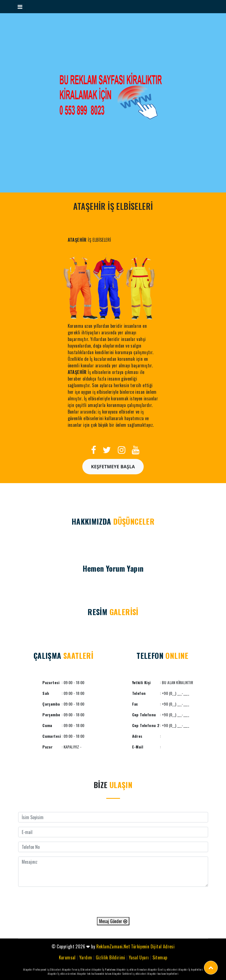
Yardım (86, 957)
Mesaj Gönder (113, 921)
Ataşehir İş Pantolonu (104, 969)
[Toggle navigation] (20, 7)
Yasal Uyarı (139, 957)
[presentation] (113, 902)
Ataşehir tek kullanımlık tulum (94, 974)
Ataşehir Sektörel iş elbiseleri (129, 974)
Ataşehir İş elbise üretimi (62, 974)
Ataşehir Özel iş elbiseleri (163, 969)
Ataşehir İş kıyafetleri (191, 969)
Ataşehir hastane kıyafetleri (163, 974)
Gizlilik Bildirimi (111, 957)
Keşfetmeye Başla (113, 467)
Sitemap (160, 957)
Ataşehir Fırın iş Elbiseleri (77, 969)
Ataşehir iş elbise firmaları (132, 969)
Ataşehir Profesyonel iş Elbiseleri (42, 969)
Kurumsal (67, 957)
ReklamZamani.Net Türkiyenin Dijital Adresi (136, 946)
